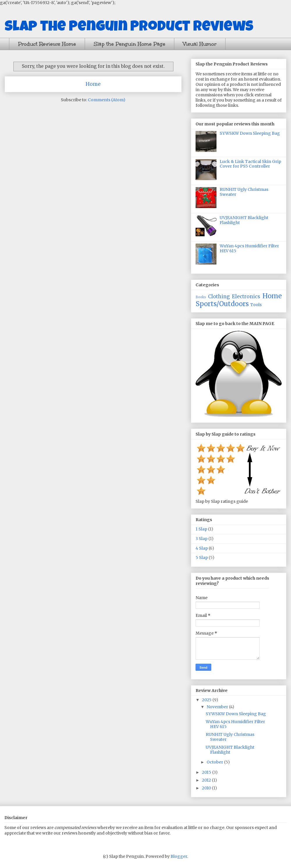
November (218, 707)
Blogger (179, 856)
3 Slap (202, 539)
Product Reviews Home (47, 44)
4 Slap (202, 548)
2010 (207, 788)
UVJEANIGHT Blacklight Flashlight (244, 220)
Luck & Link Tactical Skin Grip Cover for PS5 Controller (250, 164)
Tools (256, 305)
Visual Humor (200, 44)
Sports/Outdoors (222, 304)
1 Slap (201, 529)
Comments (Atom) (107, 100)
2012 (207, 780)
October (215, 762)
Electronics (246, 297)
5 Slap (202, 558)
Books (201, 297)
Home (93, 84)
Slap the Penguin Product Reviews (129, 28)
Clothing (219, 297)
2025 (207, 700)
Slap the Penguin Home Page (129, 44)
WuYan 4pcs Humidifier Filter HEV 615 (249, 248)
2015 (207, 772)
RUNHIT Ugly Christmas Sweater (244, 192)
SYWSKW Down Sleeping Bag (250, 133)
